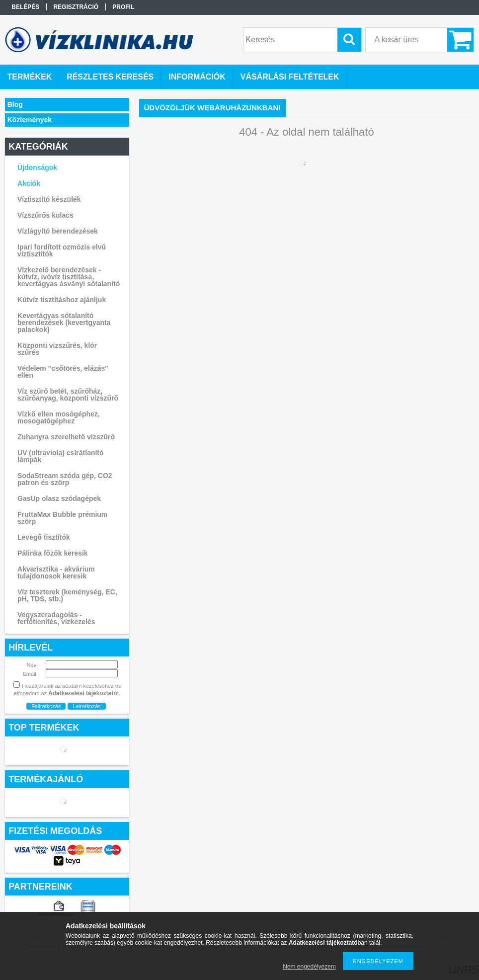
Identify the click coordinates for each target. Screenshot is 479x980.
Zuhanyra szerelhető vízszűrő (66, 437)
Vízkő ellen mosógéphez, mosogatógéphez (59, 417)
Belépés (25, 7)
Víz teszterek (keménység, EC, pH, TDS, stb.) (67, 595)
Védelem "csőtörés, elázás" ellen (63, 372)
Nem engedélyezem (309, 967)
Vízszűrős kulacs (45, 215)
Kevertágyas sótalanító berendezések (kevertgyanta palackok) (64, 323)
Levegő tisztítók (44, 537)
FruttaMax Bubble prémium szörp (62, 518)
